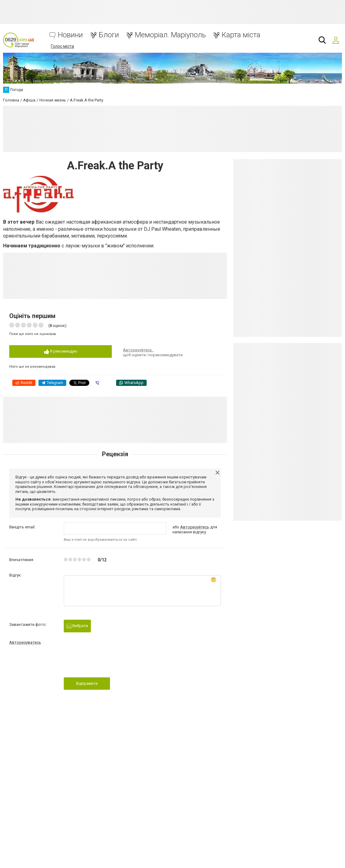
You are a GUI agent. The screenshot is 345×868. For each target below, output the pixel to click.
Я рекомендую (61, 351)
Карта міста (241, 35)
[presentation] (111, 663)
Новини (70, 35)
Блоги (109, 35)
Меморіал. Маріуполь (170, 35)
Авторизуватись (25, 642)
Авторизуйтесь (138, 350)
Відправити (87, 683)
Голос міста (62, 46)
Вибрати (77, 626)
